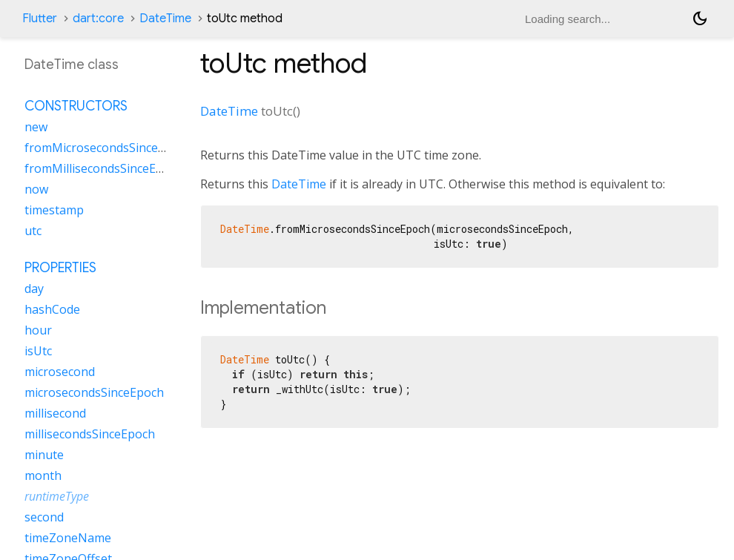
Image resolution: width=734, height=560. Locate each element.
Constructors (76, 106)
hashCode (52, 309)
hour (38, 330)
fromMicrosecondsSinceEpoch (108, 148)
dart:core (98, 19)
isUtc (38, 351)
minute (44, 455)
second (44, 517)
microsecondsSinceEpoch (94, 392)
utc (33, 231)
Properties (60, 268)
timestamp (54, 210)
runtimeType (57, 496)
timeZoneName (68, 538)
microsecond (60, 372)
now (36, 189)
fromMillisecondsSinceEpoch (104, 168)
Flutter (40, 19)
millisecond (55, 413)
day (34, 289)
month (43, 475)
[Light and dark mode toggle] (700, 19)
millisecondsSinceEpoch (90, 434)
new (36, 127)
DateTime (165, 19)
